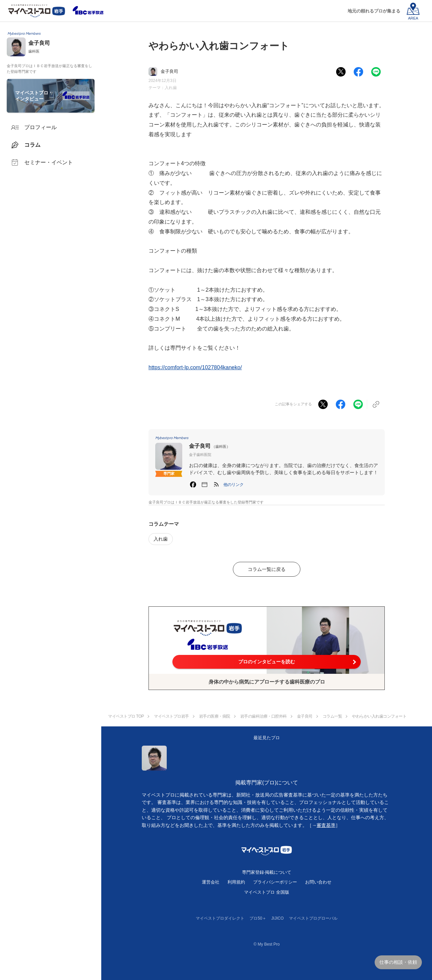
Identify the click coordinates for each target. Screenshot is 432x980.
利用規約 (236, 882)
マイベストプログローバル (313, 918)
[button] (234, 485)
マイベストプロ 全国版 (267, 892)
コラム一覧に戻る (267, 569)
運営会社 (211, 882)
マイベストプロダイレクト (220, 918)
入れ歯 (171, 88)
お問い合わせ (318, 882)
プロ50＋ (258, 918)
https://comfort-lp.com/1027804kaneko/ (195, 367)
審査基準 (326, 825)
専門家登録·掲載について (267, 872)
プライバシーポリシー (275, 882)
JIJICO (278, 918)
